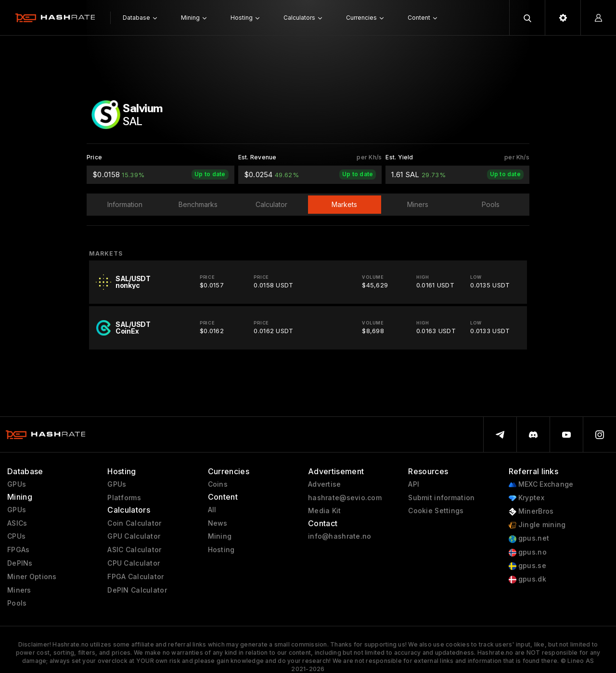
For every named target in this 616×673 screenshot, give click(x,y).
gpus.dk (527, 579)
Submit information (441, 498)
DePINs (20, 563)
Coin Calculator (134, 523)
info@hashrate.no (340, 536)
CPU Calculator (134, 563)
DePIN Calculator (137, 590)
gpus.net (529, 538)
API (414, 484)
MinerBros (531, 511)
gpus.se (527, 566)
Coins (218, 484)
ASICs (17, 523)
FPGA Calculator (135, 577)
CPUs (16, 536)
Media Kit (325, 511)
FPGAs (18, 550)
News (218, 523)
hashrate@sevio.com (345, 498)
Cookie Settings (436, 511)
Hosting (221, 550)
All (212, 510)
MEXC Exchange (541, 485)
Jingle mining (537, 525)
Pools (17, 603)
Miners (19, 590)
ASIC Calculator (134, 550)
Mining (220, 536)
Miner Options (32, 577)
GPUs (17, 484)
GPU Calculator (134, 536)
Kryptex (526, 498)
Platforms (124, 498)
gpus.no (528, 552)
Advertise (325, 484)
